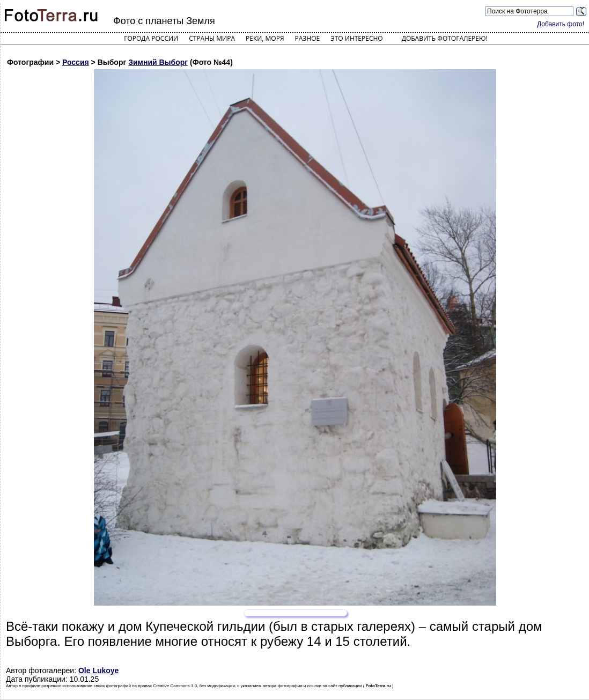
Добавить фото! (561, 24)
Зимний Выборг (158, 62)
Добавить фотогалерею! (445, 38)
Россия (76, 62)
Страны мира (212, 38)
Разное (308, 38)
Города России (151, 38)
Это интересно (357, 38)
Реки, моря (265, 38)
